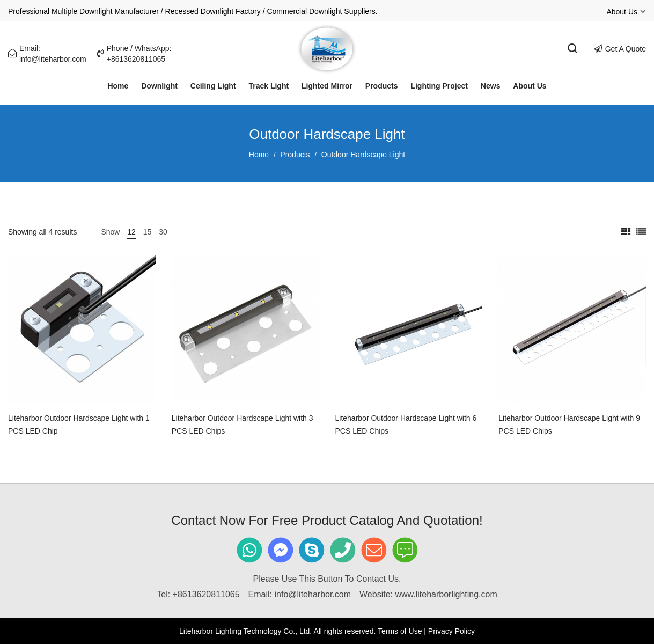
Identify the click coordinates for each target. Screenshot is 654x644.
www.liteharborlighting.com (446, 594)
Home (259, 155)
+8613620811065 (206, 594)
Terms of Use (400, 631)
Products (295, 155)
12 (131, 232)
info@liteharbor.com (313, 594)
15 (148, 232)
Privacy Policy (451, 631)
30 (163, 232)
